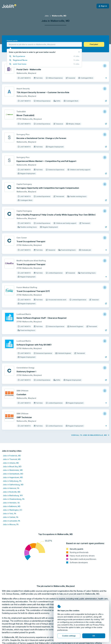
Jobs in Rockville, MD (12, 492)
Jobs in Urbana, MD (11, 463)
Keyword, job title (12, 41)
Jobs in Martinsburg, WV (13, 495)
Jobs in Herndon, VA (11, 503)
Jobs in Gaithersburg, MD (13, 485)
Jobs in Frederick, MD (12, 456)
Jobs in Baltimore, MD (12, 506)
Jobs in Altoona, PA (11, 524)
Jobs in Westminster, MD (13, 470)
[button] (94, 44)
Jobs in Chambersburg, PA (14, 499)
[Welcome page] (9, 6)
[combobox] (44, 44)
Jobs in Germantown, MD (13, 474)
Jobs (47, 16)
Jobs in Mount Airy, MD (12, 467)
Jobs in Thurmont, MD (12, 459)
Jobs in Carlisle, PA (11, 517)
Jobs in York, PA (9, 514)
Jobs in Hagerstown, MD (13, 477)
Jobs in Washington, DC (13, 510)
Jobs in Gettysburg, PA (12, 481)
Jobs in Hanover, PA (11, 488)
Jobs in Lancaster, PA (12, 521)
